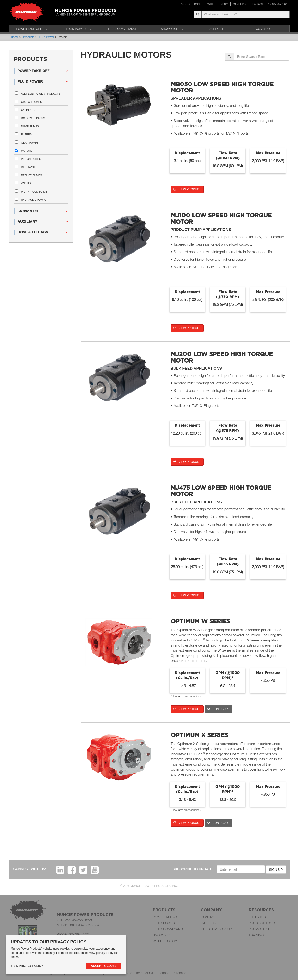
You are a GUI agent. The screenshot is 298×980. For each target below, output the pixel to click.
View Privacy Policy (27, 966)
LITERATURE (258, 917)
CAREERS (239, 4)
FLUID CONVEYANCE (169, 929)
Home (15, 37)
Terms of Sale (146, 973)
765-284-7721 (79, 934)
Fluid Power (46, 37)
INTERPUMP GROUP (216, 929)
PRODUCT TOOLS (191, 4)
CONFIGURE (219, 709)
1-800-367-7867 (278, 4)
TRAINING (256, 935)
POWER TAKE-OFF (167, 917)
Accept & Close (104, 966)
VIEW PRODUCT (187, 189)
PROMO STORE (261, 929)
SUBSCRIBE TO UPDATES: (194, 869)
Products (29, 37)
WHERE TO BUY (218, 4)
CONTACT (257, 4)
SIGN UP (276, 870)
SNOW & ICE (162, 935)
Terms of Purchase (173, 973)
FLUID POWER (164, 923)
